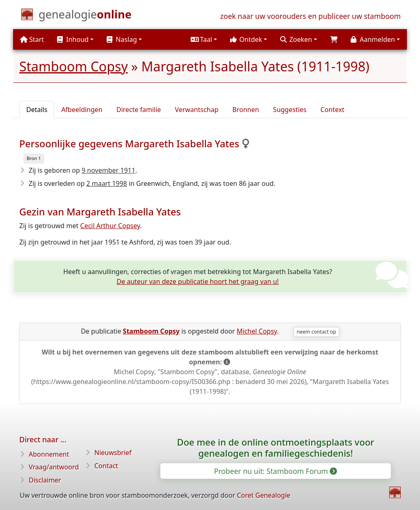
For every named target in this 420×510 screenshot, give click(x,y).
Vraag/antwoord (54, 467)
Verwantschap (196, 110)
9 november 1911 (108, 170)
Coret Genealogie (263, 495)
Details (37, 110)
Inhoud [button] (73, 39)
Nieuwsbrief (113, 453)
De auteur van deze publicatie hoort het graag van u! (197, 281)
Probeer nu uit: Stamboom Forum (275, 471)
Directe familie (139, 110)
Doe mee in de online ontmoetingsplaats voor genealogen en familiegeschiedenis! (276, 447)
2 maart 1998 (106, 183)
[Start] (85, 16)
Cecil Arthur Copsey (110, 226)
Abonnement (49, 454)
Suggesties (290, 110)
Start (32, 39)
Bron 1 (34, 158)
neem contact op (317, 332)
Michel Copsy (257, 331)
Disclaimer (45, 480)
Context (332, 110)
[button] (204, 39)
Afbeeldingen (82, 110)
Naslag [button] (122, 39)
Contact (106, 466)
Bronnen (246, 110)
